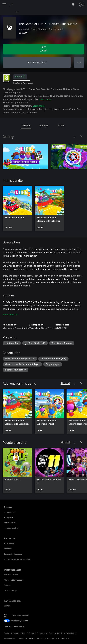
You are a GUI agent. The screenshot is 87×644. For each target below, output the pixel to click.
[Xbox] (9, 12)
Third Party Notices (69, 633)
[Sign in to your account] (82, 4)
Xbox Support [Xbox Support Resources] (9, 543)
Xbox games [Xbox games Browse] (9, 517)
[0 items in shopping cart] (74, 4)
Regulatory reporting (45, 638)
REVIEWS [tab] (43, 125)
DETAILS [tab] (26, 125)
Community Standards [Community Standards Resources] (13, 554)
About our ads (10, 638)
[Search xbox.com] (12, 4)
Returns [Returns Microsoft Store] (7, 585)
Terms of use (42, 633)
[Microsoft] (43, 2)
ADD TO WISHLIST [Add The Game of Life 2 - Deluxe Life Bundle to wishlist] (37, 62)
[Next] (81, 137)
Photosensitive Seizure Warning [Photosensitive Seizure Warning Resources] (17, 559)
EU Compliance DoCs (26, 638)
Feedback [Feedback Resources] (8, 549)
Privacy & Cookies (28, 633)
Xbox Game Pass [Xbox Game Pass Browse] (11, 523)
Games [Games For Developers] (7, 606)
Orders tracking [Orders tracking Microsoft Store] (10, 590)
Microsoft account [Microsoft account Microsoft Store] (11, 575)
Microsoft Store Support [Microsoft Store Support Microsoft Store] (14, 580)
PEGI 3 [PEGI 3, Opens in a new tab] (20, 77)
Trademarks (54, 633)
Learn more (45, 99)
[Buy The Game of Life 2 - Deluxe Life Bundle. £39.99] (43, 49)
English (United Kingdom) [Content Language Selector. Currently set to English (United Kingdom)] (19, 615)
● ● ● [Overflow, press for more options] (79, 62)
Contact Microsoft (11, 633)
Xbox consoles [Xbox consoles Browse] (10, 512)
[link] (17, 208)
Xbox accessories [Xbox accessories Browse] (11, 528)
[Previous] (74, 137)
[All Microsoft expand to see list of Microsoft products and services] (4, 4)
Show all (65, 383)
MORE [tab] (61, 125)
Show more (10, 314)
